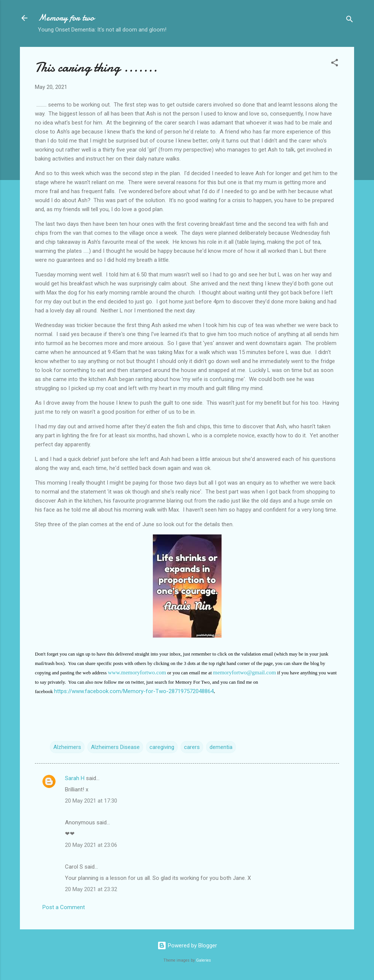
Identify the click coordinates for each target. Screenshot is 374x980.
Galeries (204, 960)
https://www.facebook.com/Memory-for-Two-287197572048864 (134, 691)
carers (192, 747)
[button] (335, 64)
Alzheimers (67, 747)
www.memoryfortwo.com (137, 672)
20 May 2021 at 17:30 (91, 801)
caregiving (162, 747)
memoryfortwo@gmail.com (244, 672)
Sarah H (75, 778)
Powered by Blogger (187, 945)
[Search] (350, 20)
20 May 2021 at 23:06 (91, 845)
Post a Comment (64, 907)
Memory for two (66, 18)
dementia (221, 747)
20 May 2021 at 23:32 (91, 889)
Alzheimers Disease (115, 747)
